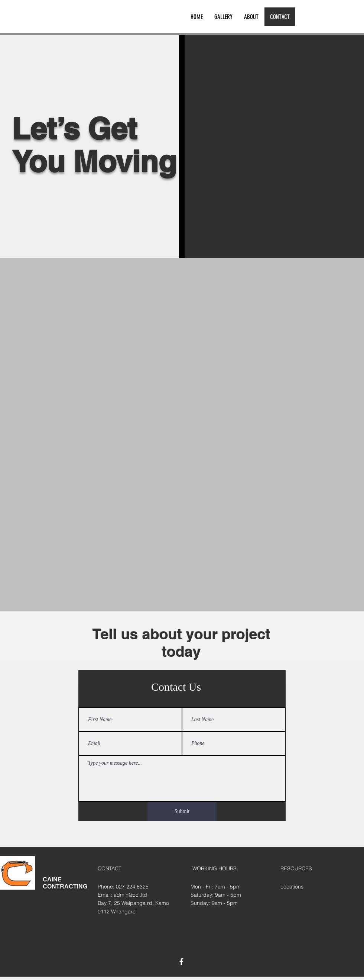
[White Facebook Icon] (181, 962)
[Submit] (182, 812)
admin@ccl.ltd (130, 895)
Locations (292, 887)
